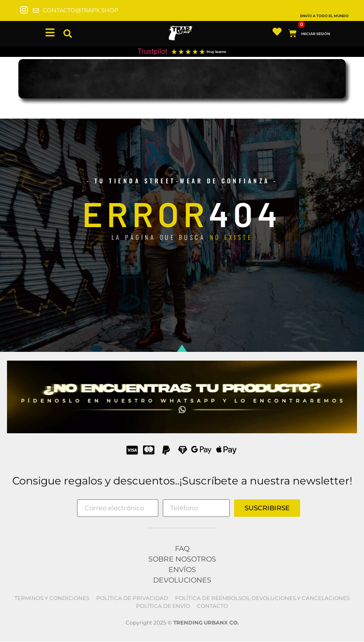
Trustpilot (153, 51)
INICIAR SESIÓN (318, 34)
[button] (68, 34)
